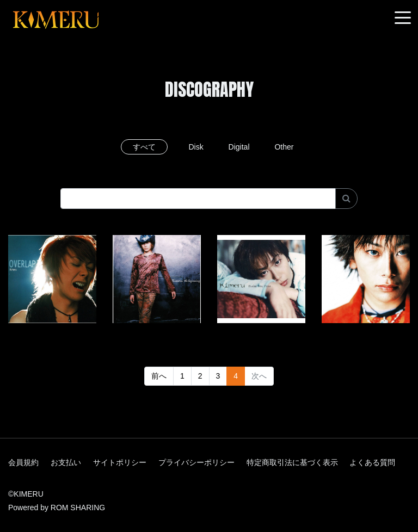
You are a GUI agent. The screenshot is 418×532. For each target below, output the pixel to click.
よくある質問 (372, 462)
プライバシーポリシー (196, 462)
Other (284, 147)
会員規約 (23, 462)
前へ (159, 376)
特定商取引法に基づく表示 (292, 462)
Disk (196, 147)
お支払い (66, 462)
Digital (239, 147)
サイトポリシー (120, 462)
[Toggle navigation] (403, 18)
